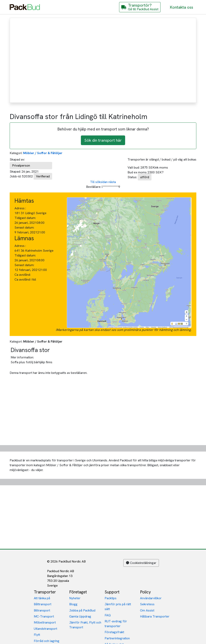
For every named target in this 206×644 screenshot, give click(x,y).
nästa (112, 182)
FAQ (108, 615)
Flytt (37, 635)
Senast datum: (24, 227)
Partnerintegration (117, 638)
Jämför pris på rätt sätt (118, 607)
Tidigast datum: (25, 218)
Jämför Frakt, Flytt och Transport (85, 625)
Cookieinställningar (141, 563)
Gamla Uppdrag (80, 616)
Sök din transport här (103, 140)
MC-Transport (44, 616)
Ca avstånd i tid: (26, 279)
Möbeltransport (45, 622)
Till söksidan (99, 182)
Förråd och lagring (47, 641)
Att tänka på (42, 598)
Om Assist (147, 610)
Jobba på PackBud (82, 610)
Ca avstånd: (23, 275)
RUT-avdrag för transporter (116, 624)
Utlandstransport (45, 629)
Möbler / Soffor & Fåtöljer (43, 153)
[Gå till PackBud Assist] (140, 7)
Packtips (111, 598)
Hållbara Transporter (155, 616)
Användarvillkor (151, 598)
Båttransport (43, 604)
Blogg (73, 604)
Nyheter (75, 598)
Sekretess (147, 604)
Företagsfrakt (114, 632)
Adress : (20, 208)
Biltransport (42, 610)
